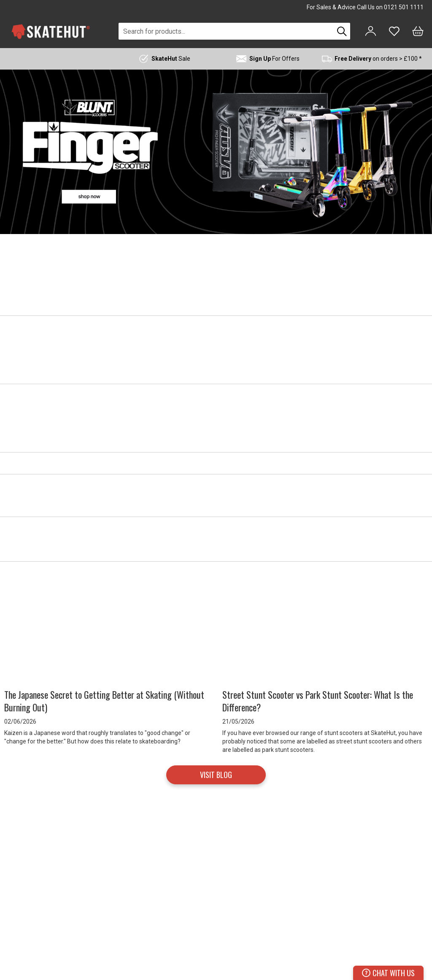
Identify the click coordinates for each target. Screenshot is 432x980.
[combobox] (226, 31)
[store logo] (51, 31)
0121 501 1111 (404, 7)
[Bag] (418, 31)
